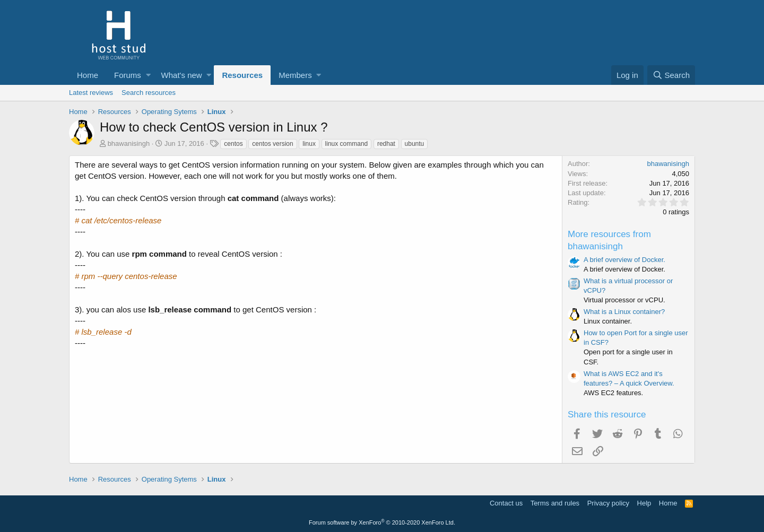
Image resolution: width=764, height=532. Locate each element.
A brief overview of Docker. (624, 260)
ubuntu (415, 144)
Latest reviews (91, 93)
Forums (128, 75)
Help (644, 503)
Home (88, 75)
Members (295, 75)
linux (309, 144)
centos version (272, 144)
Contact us (506, 503)
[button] (148, 75)
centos (233, 144)
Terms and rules (555, 503)
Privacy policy (608, 503)
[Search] (671, 75)
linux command (347, 144)
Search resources (149, 93)
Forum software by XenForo (382, 522)
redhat (386, 144)
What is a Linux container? (624, 312)
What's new (182, 75)
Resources (242, 75)
